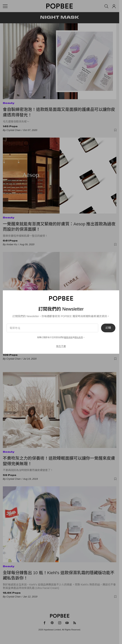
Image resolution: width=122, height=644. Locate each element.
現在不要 (61, 346)
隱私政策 (79, 337)
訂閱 (108, 328)
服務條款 (68, 337)
